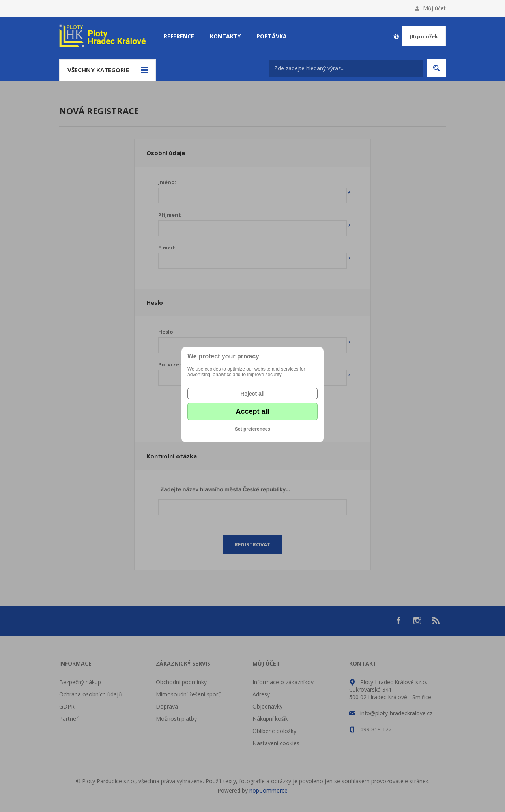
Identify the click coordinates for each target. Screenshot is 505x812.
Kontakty (225, 36)
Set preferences (252, 429)
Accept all (252, 411)
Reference (179, 36)
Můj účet (434, 8)
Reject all (252, 394)
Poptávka (272, 36)
